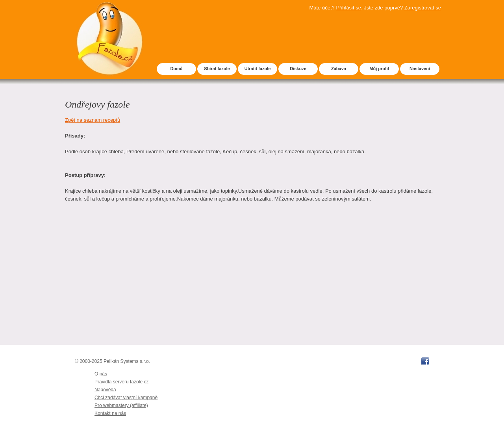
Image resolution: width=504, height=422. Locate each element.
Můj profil (379, 69)
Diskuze (298, 69)
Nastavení (420, 69)
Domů (176, 69)
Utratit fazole (258, 69)
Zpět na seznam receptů (93, 120)
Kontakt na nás (110, 413)
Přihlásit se (348, 8)
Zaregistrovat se (423, 8)
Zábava (339, 69)
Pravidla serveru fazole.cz (121, 382)
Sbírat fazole (217, 69)
